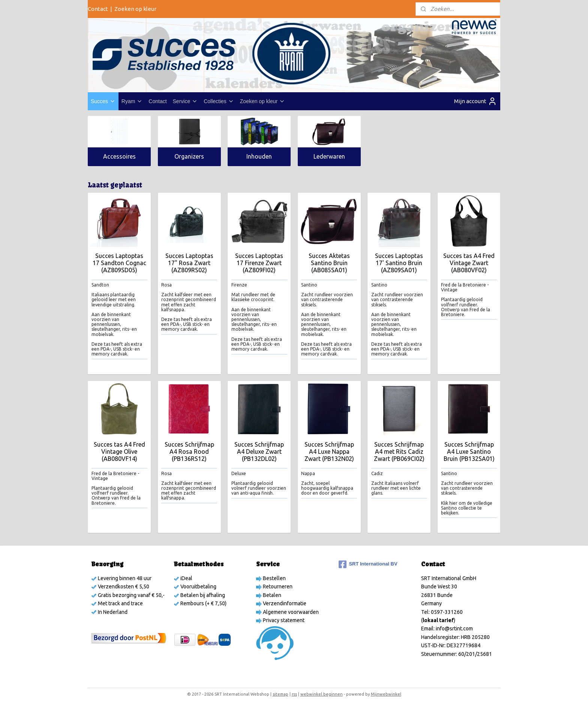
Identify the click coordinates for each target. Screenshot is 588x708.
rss (294, 694)
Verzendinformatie (284, 603)
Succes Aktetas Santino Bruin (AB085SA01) (329, 263)
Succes (103, 101)
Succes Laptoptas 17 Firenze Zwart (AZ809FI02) (259, 263)
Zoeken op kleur (135, 9)
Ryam (132, 101)
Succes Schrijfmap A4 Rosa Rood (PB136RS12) (189, 451)
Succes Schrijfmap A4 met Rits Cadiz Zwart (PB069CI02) (399, 451)
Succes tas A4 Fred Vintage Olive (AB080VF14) (119, 451)
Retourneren (277, 586)
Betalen (271, 595)
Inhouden (259, 156)
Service (185, 101)
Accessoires (119, 156)
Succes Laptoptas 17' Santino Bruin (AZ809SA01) (399, 263)
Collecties (219, 101)
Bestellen (274, 578)
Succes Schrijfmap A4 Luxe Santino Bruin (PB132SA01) (469, 451)
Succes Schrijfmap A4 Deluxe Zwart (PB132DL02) (259, 451)
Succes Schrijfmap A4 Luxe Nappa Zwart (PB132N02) (329, 451)
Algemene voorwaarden (290, 612)
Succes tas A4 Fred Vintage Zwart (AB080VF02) (469, 263)
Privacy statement (283, 620)
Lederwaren (329, 156)
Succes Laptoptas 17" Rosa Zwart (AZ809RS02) (189, 263)
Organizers (189, 156)
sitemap (280, 694)
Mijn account (475, 101)
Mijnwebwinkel (386, 694)
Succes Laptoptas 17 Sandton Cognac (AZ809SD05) (119, 263)
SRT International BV (368, 564)
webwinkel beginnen (322, 694)
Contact (98, 9)
